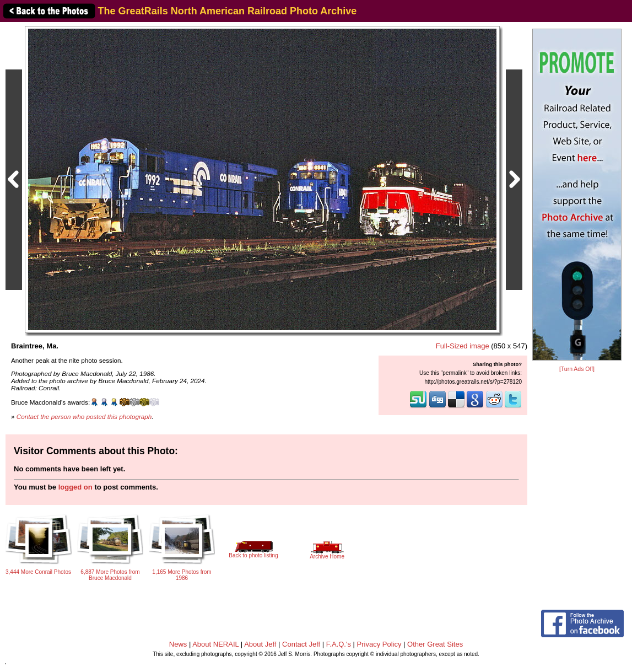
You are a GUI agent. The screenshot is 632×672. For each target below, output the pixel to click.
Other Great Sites (435, 644)
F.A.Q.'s (339, 644)
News (178, 644)
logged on (75, 487)
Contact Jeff (301, 644)
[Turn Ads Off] (577, 369)
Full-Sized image (463, 346)
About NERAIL (215, 644)
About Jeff (260, 644)
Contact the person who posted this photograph (84, 416)
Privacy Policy (379, 644)
